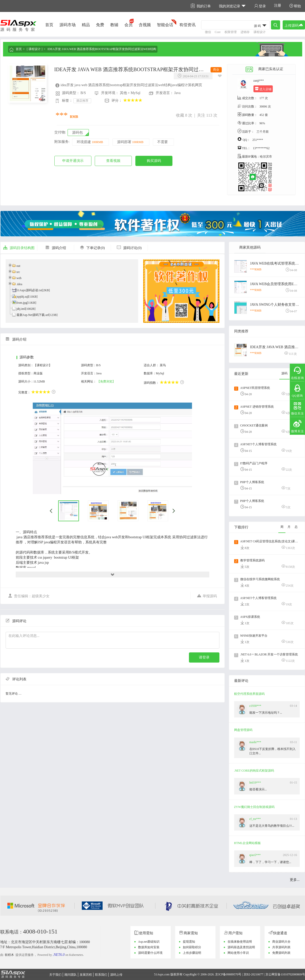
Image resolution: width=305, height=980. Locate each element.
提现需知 (189, 942)
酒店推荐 (82, 101)
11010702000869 (291, 974)
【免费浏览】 (106, 381)
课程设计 (260, 32)
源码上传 (116, 975)
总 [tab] (296, 527)
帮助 (295, 6)
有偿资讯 (187, 25)
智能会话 (165, 25)
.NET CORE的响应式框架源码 (254, 771)
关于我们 (55, 975)
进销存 (245, 32)
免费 (100, 25)
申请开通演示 (73, 161)
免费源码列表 (281, 953)
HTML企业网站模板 (248, 843)
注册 (278, 5)
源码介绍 (56, 248)
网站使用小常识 (238, 953)
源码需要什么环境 (150, 953)
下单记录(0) (92, 248)
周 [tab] (282, 527)
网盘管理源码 (243, 730)
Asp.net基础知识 (149, 942)
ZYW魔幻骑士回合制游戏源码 (254, 807)
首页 (49, 25)
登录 (260, 6)
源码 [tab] (284, 373)
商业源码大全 (281, 942)
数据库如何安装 (149, 947)
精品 (86, 25)
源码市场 (68, 25)
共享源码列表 (281, 947)
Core (218, 32)
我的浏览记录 (232, 6)
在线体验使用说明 (240, 942)
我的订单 (201, 6)
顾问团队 (71, 975)
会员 (129, 25)
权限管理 (231, 32)
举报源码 (207, 596)
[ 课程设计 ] (35, 49)
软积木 (9, 955)
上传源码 (294, 25)
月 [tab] (289, 527)
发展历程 (86, 975)
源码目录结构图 (19, 248)
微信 (208, 32)
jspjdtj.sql (22, 297)
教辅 (114, 25)
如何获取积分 (192, 947)
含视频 (145, 25)
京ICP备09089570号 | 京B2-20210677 (239, 974)
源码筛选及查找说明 (241, 947)
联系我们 (101, 975)
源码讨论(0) (129, 248)
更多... (295, 880)
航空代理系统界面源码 (249, 694)
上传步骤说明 (192, 953)
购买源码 (154, 161)
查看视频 (113, 161)
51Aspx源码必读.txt (29, 290)
